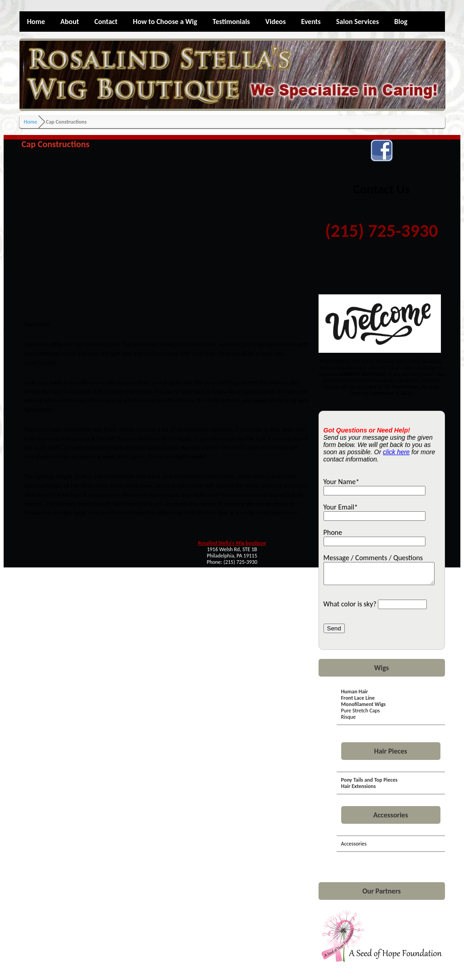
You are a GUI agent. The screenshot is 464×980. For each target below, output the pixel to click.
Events (311, 22)
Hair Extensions (359, 790)
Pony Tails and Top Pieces (370, 784)
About (70, 22)
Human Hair (355, 696)
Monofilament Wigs (364, 708)
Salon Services (358, 22)
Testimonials (231, 22)
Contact (106, 22)
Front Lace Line (358, 702)
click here (396, 452)
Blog (401, 22)
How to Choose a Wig (165, 22)
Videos (276, 22)
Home (36, 22)
